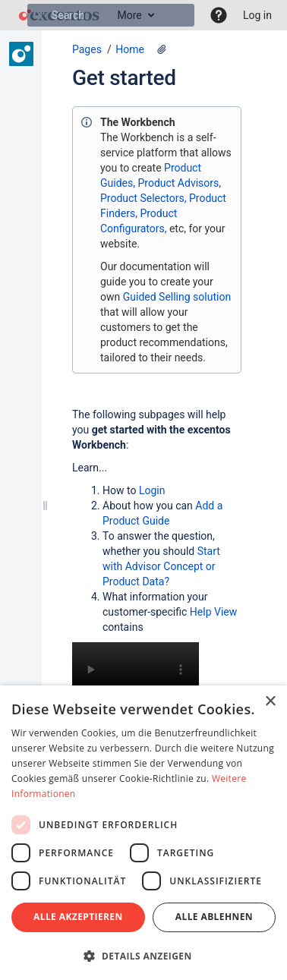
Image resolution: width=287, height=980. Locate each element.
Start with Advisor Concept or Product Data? (161, 566)
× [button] (270, 702)
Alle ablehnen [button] (214, 917)
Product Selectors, (143, 198)
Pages (87, 49)
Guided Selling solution (177, 297)
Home (130, 49)
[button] (219, 15)
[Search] (39, 15)
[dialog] (143, 833)
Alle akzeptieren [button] (78, 917)
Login (152, 490)
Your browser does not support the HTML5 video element (136, 674)
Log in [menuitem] (257, 15)
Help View (213, 612)
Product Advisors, (179, 183)
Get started (124, 78)
